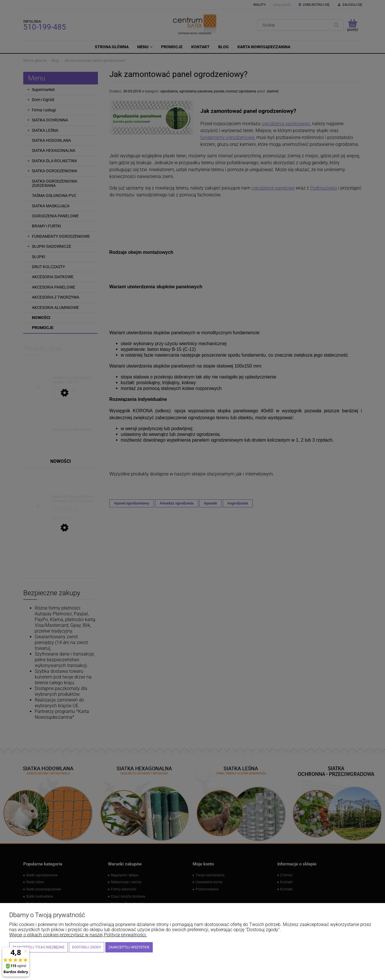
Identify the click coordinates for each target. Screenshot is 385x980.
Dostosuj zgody (87, 947)
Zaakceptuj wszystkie (129, 947)
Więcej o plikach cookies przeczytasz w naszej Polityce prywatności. (78, 935)
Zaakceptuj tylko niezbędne (38, 947)
